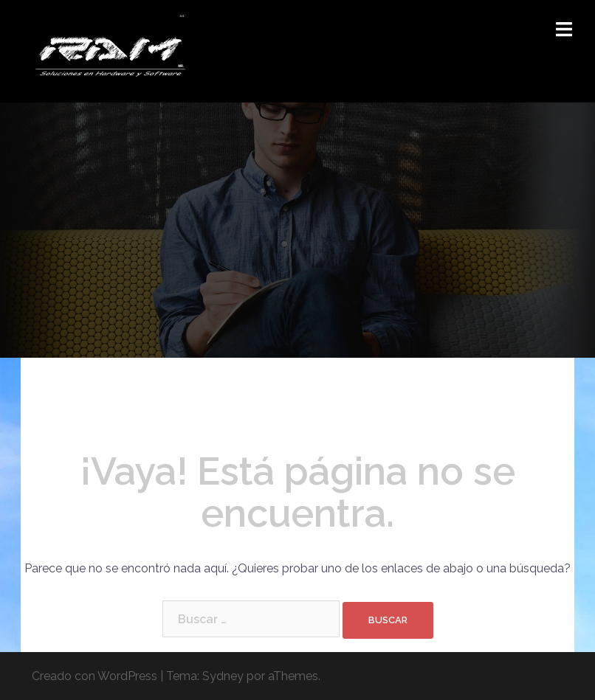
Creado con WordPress (94, 676)
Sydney (223, 676)
